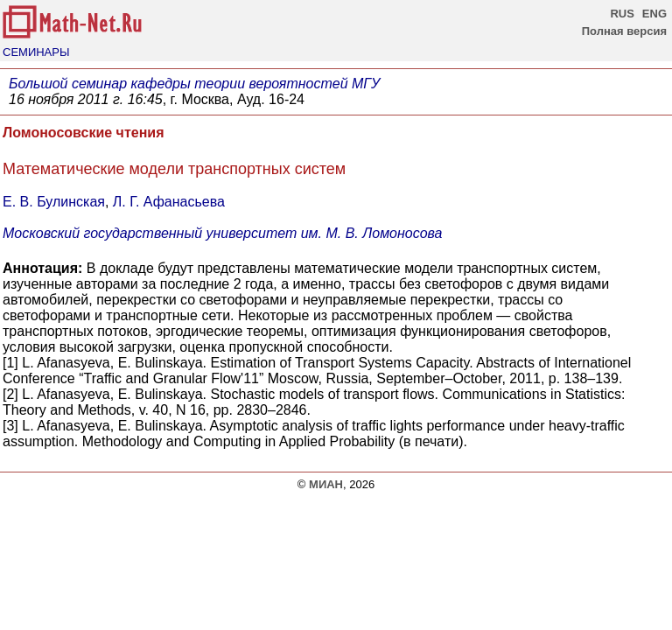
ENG (654, 14)
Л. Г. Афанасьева (169, 202)
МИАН (326, 484)
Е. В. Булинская (54, 202)
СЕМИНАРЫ (36, 52)
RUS (622, 14)
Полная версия (624, 31)
